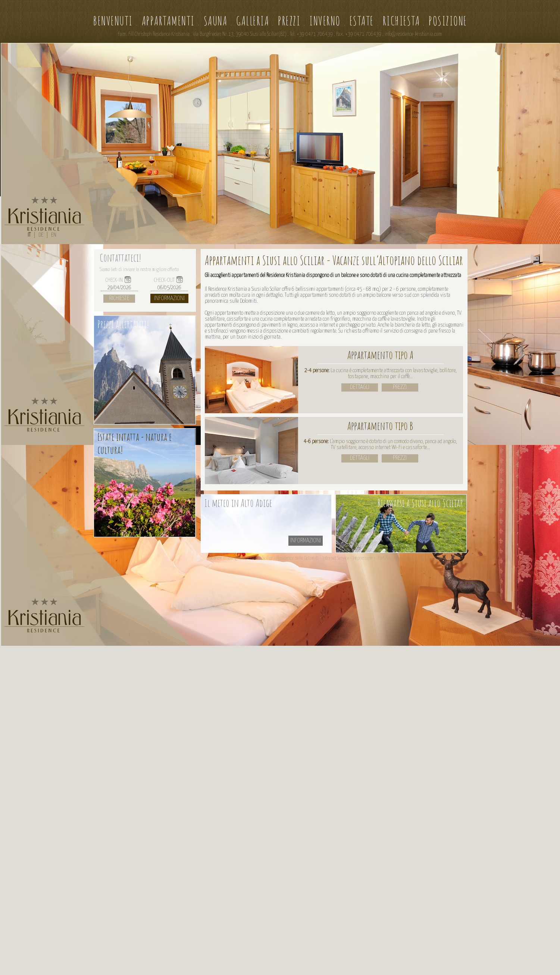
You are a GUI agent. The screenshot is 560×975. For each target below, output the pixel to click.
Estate (362, 21)
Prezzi (289, 21)
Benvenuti (113, 21)
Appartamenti (168, 21)
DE (41, 235)
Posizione (448, 21)
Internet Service (336, 558)
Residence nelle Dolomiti (298, 558)
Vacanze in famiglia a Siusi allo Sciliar (240, 558)
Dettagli (360, 387)
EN (54, 235)
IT (29, 235)
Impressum (363, 558)
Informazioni (169, 298)
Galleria (253, 21)
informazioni (306, 541)
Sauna (216, 21)
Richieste (119, 298)
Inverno (325, 21)
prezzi (400, 387)
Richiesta (401, 21)
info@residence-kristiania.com (413, 34)
